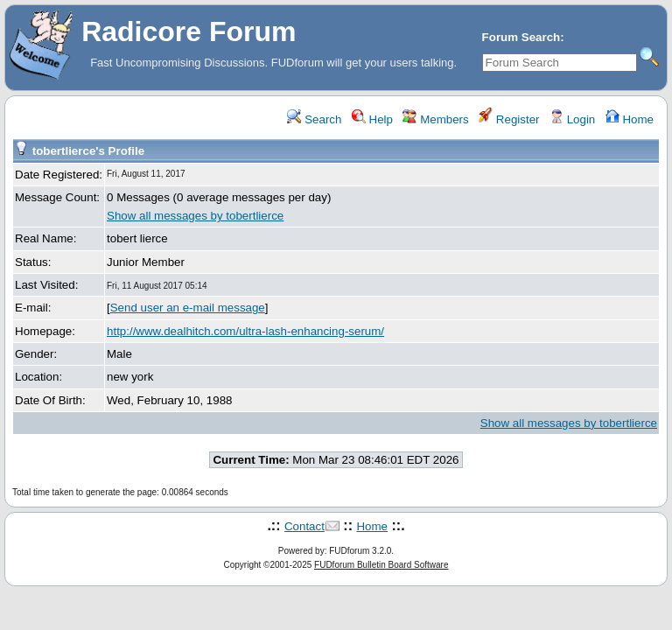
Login (572, 119)
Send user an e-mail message (188, 308)
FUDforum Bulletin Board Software (381, 565)
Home (630, 119)
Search (314, 119)
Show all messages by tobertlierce (195, 216)
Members (435, 119)
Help (372, 119)
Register (509, 119)
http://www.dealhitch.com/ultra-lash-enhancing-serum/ (245, 331)
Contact (304, 526)
